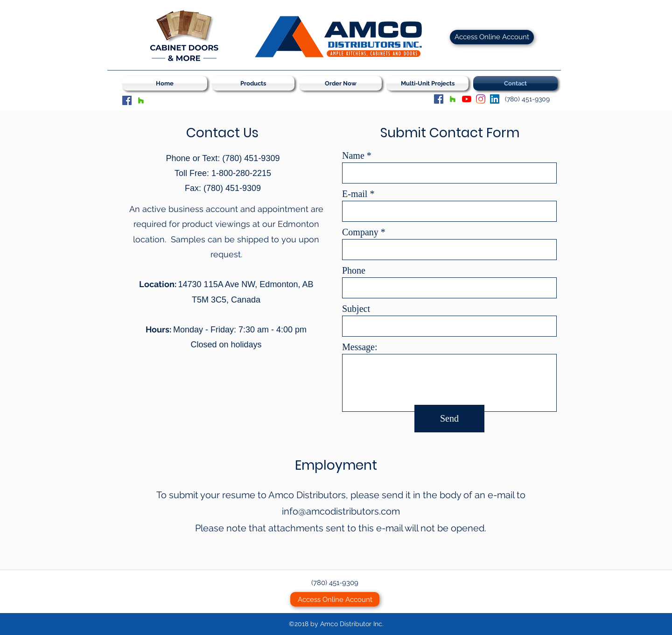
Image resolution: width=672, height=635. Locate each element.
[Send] (449, 419)
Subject (356, 309)
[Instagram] (481, 99)
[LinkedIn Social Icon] (495, 99)
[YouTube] (467, 99)
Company (360, 232)
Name (353, 155)
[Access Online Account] (492, 37)
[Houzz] (141, 100)
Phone (354, 270)
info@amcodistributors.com (341, 511)
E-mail (355, 194)
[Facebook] (127, 100)
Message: (360, 347)
